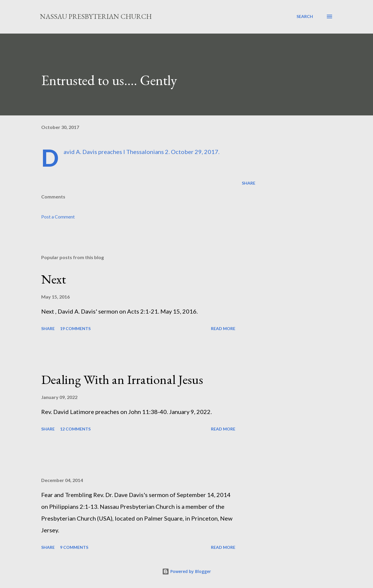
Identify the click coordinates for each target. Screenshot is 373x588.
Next (54, 279)
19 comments (75, 328)
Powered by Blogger (186, 571)
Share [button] (249, 183)
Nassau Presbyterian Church (96, 16)
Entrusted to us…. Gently (109, 80)
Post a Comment (58, 217)
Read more (223, 328)
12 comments (75, 429)
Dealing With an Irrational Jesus (122, 379)
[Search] (305, 16)
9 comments (74, 547)
